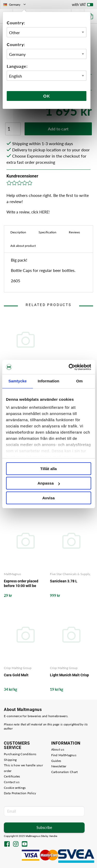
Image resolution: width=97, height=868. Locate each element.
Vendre (53, 836)
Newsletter (59, 766)
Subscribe (44, 828)
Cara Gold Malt (16, 675)
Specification (47, 232)
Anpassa (49, 483)
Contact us (12, 782)
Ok (47, 96)
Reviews (74, 232)
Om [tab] (80, 381)
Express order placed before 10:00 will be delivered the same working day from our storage (21, 584)
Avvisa (49, 498)
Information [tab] (49, 381)
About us (58, 749)
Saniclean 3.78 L (64, 581)
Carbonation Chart (65, 772)
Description (18, 232)
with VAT (83, 6)
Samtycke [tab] (17, 381)
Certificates (12, 776)
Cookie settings (15, 788)
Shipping (10, 760)
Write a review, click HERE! (28, 212)
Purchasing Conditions (20, 754)
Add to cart (58, 129)
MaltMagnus (12, 574)
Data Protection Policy (20, 793)
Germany (15, 5)
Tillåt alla (49, 469)
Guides (56, 761)
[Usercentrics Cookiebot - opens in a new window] (69, 367)
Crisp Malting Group (18, 668)
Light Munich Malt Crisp (69, 675)
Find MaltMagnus (64, 755)
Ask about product (23, 246)
